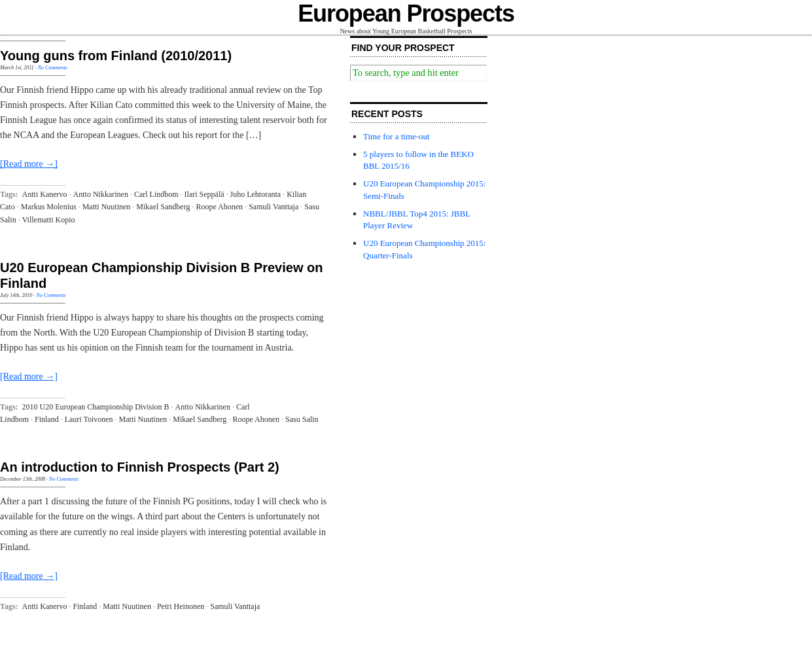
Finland (47, 419)
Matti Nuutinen (107, 207)
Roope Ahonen (219, 207)
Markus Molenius (49, 207)
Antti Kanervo (45, 194)
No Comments (53, 68)
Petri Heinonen (181, 606)
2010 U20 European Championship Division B (96, 407)
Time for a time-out (397, 136)
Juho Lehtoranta (256, 194)
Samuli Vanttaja (274, 207)
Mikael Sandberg (163, 207)
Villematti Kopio (49, 220)
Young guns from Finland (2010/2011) (116, 56)
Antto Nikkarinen (101, 194)
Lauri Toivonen (89, 419)
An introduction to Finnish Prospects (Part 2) (140, 467)
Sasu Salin (302, 419)
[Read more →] (29, 164)
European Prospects (406, 13)
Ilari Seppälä (204, 194)
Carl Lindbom (156, 194)
